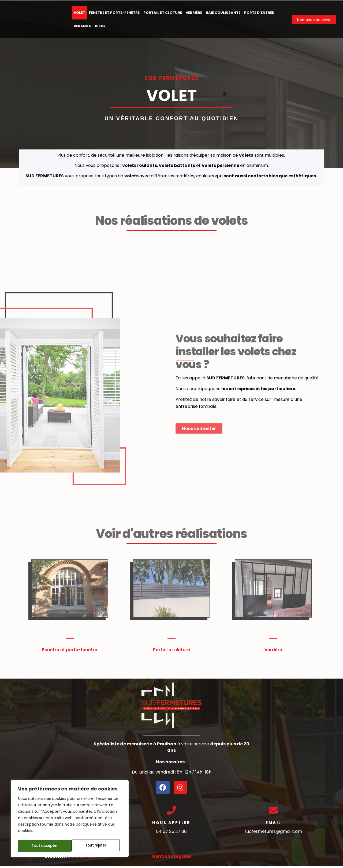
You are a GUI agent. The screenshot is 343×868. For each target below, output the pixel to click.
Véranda (82, 23)
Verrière (194, 10)
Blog (100, 23)
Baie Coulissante (223, 10)
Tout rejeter (42, 846)
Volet (79, 10)
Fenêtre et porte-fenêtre (114, 10)
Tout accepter (95, 846)
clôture (182, 650)
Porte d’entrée (259, 10)
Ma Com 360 (82, 858)
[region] (70, 819)
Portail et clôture (163, 10)
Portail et (163, 650)
